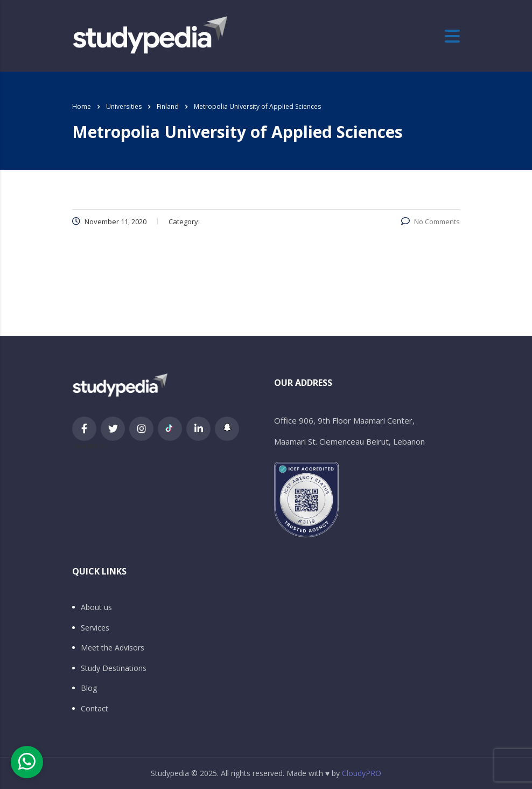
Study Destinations (114, 668)
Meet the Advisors (113, 648)
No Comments (430, 222)
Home (82, 106)
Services (95, 628)
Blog (89, 688)
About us (96, 607)
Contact (94, 709)
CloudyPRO (362, 773)
